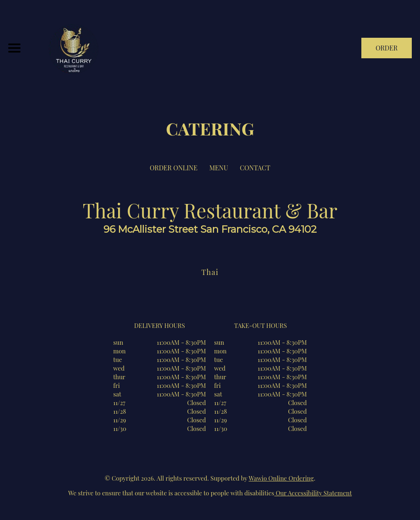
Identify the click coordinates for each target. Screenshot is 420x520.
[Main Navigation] (14, 48)
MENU (219, 168)
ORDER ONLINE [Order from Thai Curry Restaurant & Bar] (173, 168)
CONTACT (255, 168)
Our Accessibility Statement (313, 493)
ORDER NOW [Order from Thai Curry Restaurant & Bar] (387, 51)
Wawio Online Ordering (281, 478)
